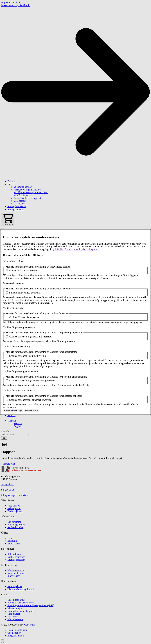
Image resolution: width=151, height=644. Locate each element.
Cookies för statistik (13, 308)
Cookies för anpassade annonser (19, 391)
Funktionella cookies (13, 283)
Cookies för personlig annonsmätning (22, 371)
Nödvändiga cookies (13, 261)
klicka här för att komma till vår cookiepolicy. (76, 249)
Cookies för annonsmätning (17, 347)
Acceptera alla (32, 410)
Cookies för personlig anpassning (20, 327)
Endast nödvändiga (13, 410)
